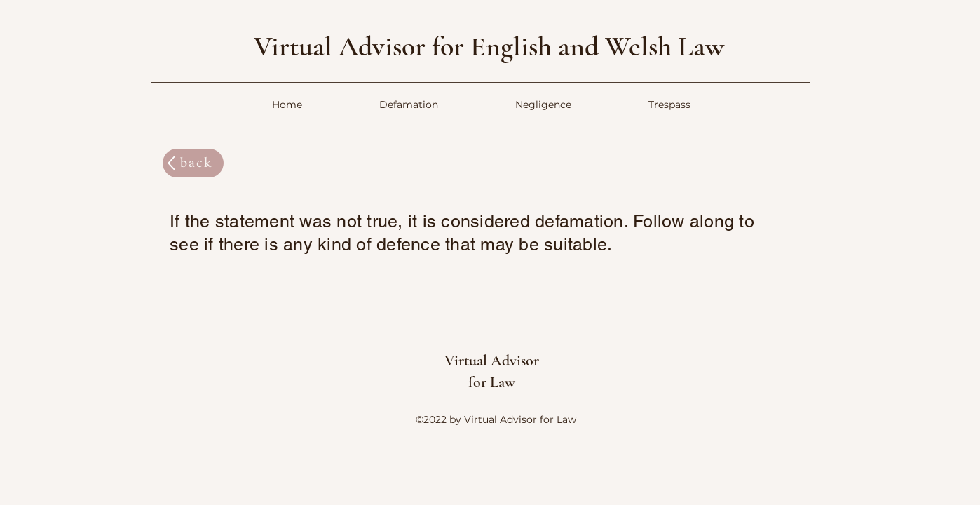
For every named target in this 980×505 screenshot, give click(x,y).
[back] (193, 163)
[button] (409, 105)
